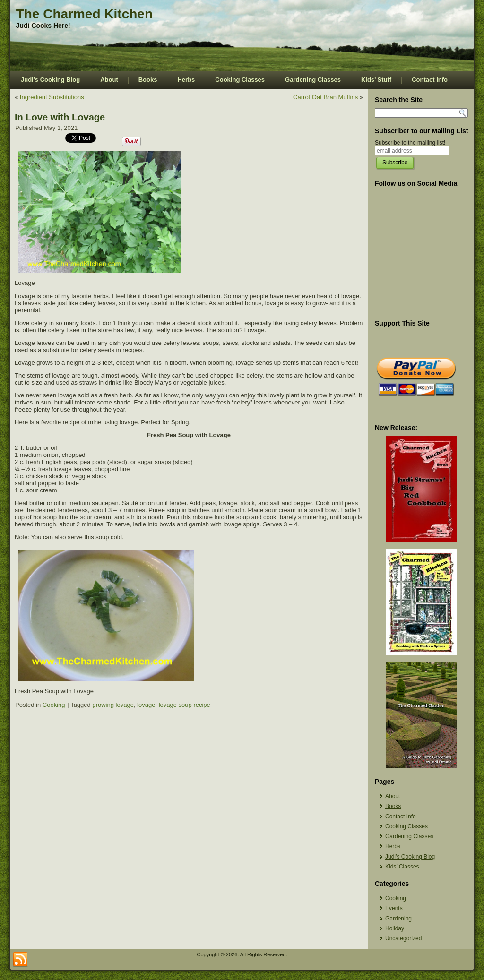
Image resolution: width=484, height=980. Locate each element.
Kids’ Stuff (376, 80)
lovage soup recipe (185, 705)
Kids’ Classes (402, 867)
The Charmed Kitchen (84, 14)
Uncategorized (403, 938)
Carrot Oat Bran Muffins (325, 97)
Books (148, 80)
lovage (146, 705)
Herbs (186, 80)
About (109, 80)
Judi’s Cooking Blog (50, 80)
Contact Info (430, 80)
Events (394, 908)
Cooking (54, 705)
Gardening (398, 919)
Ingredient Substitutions (52, 97)
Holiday (395, 928)
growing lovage (113, 705)
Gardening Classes (313, 80)
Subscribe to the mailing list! (410, 143)
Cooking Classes (240, 80)
